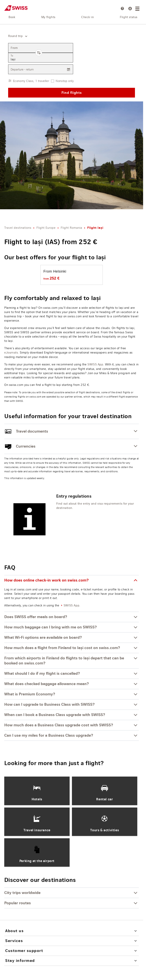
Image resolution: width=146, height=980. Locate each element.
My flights (48, 17)
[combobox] (16, 36)
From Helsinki (55, 271)
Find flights (72, 93)
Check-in (88, 17)
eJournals (11, 353)
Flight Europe (46, 228)
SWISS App (95, 365)
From (14, 48)
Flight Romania (71, 228)
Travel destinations (18, 228)
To (12, 56)
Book (12, 17)
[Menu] (138, 9)
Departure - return (22, 69)
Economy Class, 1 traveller (31, 81)
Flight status (129, 17)
